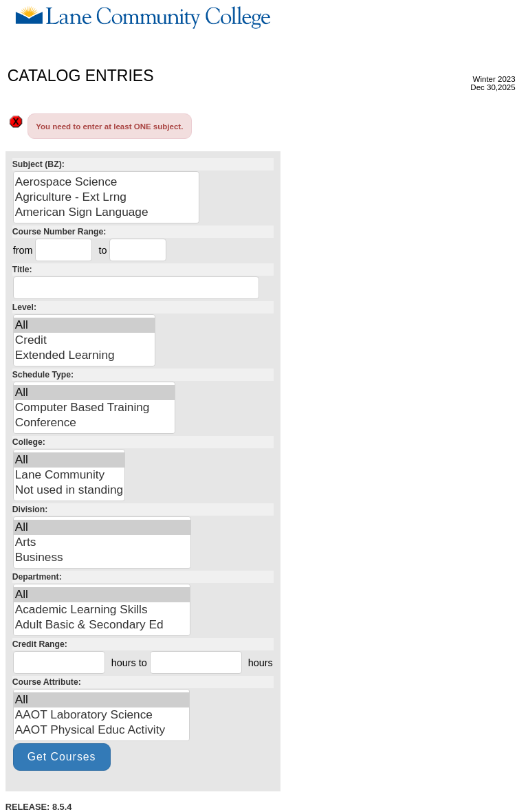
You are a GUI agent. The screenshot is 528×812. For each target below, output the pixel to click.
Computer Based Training (94, 408)
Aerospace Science (106, 182)
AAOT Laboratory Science (101, 715)
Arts (102, 542)
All (85, 325)
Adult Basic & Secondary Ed (102, 625)
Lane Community (69, 475)
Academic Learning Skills (102, 610)
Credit (85, 340)
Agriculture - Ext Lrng (106, 197)
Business (102, 558)
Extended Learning (85, 355)
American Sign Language (106, 212)
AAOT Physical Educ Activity (101, 730)
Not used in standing (69, 490)
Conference (94, 423)
